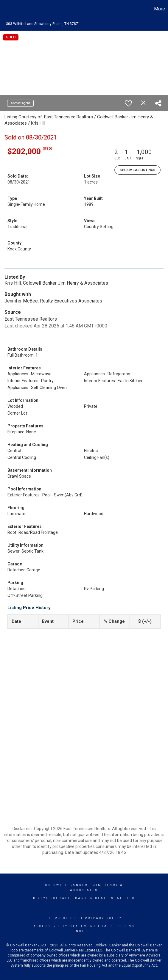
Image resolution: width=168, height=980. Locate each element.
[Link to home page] (5, 9)
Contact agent (20, 103)
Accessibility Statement (65, 926)
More (160, 9)
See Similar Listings (137, 170)
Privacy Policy (104, 918)
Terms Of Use (63, 918)
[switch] (128, 103)
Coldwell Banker (67, 885)
